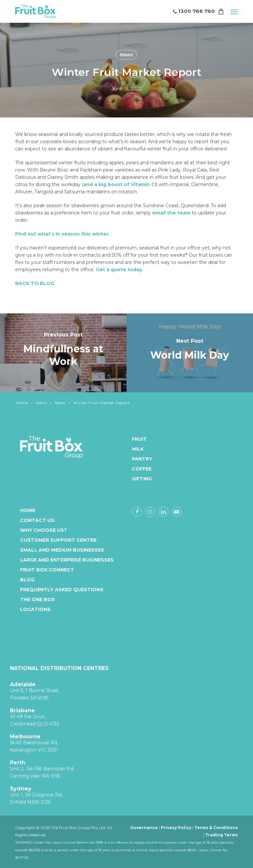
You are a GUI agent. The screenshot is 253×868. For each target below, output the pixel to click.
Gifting (138, 479)
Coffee (138, 469)
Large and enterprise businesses (67, 560)
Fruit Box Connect (47, 570)
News (126, 55)
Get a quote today (119, 270)
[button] (234, 12)
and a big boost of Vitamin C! (120, 184)
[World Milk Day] (190, 353)
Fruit (138, 439)
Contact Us (37, 520)
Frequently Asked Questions (62, 590)
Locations (35, 609)
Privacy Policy (176, 828)
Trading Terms (222, 835)
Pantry (138, 459)
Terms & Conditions (216, 828)
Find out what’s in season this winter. (62, 234)
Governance (144, 828)
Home (22, 403)
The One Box (38, 599)
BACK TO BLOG (35, 283)
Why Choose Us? (43, 530)
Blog (27, 580)
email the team (171, 213)
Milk (138, 449)
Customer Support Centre (58, 540)
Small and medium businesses (62, 550)
